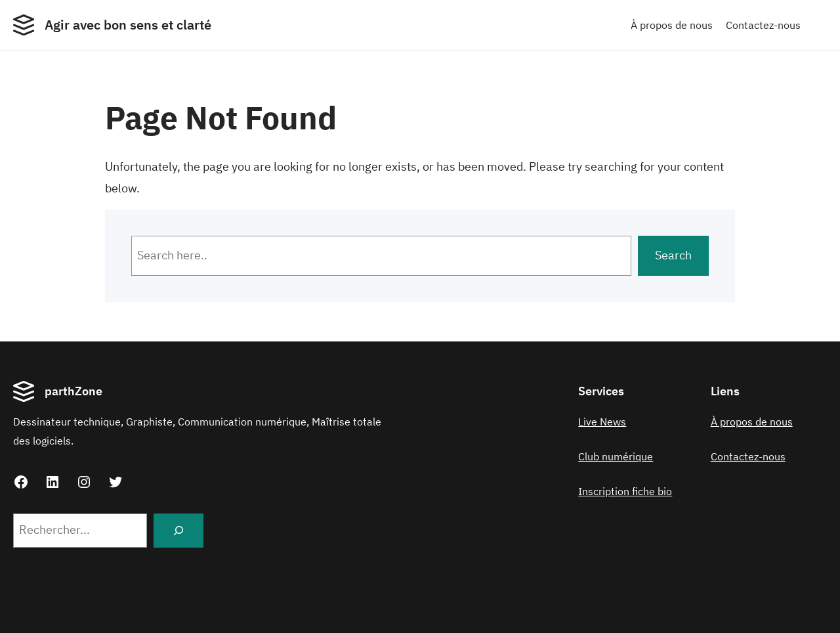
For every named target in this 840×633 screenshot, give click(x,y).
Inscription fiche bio (625, 491)
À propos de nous (672, 25)
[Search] (178, 531)
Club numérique (616, 456)
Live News (602, 422)
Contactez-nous (763, 25)
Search (673, 255)
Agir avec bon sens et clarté (128, 25)
